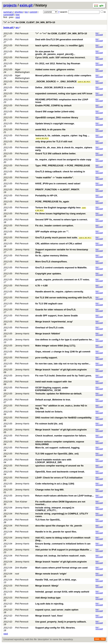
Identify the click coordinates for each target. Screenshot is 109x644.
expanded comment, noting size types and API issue (64, 93)
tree (18, 15)
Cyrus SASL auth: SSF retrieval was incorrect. (60, 57)
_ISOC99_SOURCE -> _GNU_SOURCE (56, 81)
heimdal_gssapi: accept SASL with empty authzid (62, 592)
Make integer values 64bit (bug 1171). (56, 346)
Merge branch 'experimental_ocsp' (54, 322)
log (26, 12)
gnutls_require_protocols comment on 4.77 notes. (62, 280)
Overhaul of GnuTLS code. (50, 328)
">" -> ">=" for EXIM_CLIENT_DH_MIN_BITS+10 (29, 22)
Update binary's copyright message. (55, 123)
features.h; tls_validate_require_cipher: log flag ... (62, 135)
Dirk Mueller (21, 568)
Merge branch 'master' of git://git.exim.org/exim (61, 370)
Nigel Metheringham (22, 71)
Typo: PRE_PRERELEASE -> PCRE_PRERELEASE (63, 166)
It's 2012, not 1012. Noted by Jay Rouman (58, 63)
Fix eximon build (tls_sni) (49, 424)
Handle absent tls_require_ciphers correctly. (59, 292)
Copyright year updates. (48, 274)
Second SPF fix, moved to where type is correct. (61, 220)
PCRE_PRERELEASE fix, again (52, 202)
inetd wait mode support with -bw (53, 382)
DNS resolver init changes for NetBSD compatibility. (64, 418)
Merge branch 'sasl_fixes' (49, 616)
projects (10, 5)
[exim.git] (8, 27)
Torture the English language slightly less (58, 208)
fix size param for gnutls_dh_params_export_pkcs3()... (55, 53)
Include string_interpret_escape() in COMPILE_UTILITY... (55, 509)
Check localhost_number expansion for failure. (61, 436)
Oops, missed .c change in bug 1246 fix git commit (63, 352)
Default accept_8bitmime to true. (53, 400)
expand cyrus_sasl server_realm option (57, 610)
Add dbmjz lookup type (48, 598)
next (18, 17)
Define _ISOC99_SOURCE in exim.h (55, 87)
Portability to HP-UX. (46, 196)
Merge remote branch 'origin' (51, 574)
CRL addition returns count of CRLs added (58, 244)
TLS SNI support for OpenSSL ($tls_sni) (57, 454)
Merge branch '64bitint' (48, 334)
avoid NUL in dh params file (50, 129)
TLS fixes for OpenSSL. (48, 520)
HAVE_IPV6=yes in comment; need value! (58, 184)
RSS (103, 639)
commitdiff (9, 15)
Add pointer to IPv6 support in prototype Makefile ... (63, 550)
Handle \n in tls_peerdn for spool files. (56, 532)
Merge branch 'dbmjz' (47, 586)
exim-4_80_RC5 (84, 82)
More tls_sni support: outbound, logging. (58, 448)
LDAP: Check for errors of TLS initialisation (59, 478)
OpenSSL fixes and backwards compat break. (60, 472)
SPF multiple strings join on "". (52, 232)
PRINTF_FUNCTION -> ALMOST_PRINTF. (57, 190)
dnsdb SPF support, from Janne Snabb (57, 316)
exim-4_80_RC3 (42, 138)
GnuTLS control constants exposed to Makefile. (61, 268)
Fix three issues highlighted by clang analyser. (61, 214)
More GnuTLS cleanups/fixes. (51, 262)
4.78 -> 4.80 (41, 286)
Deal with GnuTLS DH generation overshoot (59, 39)
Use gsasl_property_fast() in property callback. (61, 622)
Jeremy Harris (22, 250)
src (17, 27)
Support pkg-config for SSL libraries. (55, 628)
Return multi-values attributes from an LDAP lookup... (64, 496)
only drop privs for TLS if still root (54, 141)
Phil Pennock (22, 33)
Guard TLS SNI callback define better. (56, 153)
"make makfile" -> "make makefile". (54, 178)
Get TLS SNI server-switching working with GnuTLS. (64, 298)
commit (33, 12)
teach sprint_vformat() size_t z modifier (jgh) (59, 45)
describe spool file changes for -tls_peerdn (59, 526)
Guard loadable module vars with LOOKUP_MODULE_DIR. (53, 461)
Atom (97, 639)
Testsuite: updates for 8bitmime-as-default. (59, 394)
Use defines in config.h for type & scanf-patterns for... (64, 340)
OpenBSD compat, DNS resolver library (57, 117)
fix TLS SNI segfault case (49, 304)
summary (8, 12)
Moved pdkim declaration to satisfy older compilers (63, 75)
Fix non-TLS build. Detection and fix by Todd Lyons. (63, 376)
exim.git (26, 5)
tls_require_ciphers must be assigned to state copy (63, 159)
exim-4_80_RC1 (85, 238)
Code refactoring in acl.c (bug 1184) (55, 484)
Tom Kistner (21, 502)
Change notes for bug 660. (50, 490)
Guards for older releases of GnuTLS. (56, 310)
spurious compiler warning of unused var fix (59, 466)
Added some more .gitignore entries (55, 69)
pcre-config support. (46, 358)
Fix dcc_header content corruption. (54, 226)
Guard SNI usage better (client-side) (55, 111)
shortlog (19, 12)
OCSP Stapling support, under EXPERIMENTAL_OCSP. (52, 389)
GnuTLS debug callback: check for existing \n (60, 172)
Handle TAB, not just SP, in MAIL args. (56, 580)
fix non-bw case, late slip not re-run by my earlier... (63, 364)
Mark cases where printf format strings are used (61, 568)
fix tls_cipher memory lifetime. (52, 256)
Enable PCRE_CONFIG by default (53, 105)
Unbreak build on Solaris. (49, 412)
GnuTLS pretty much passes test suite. (57, 238)
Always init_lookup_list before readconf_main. (61, 556)
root (17, 574)
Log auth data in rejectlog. (50, 604)
